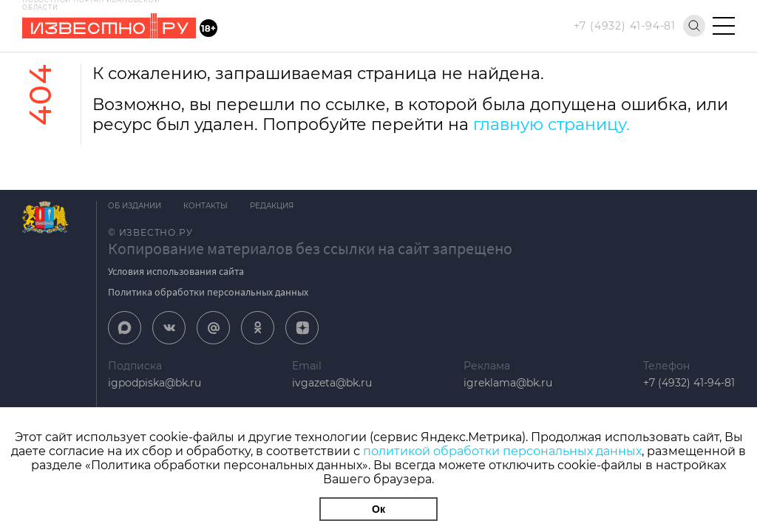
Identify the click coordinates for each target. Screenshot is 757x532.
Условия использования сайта (176, 271)
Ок (378, 509)
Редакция (272, 206)
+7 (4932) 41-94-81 (625, 26)
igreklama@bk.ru (508, 383)
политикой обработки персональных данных (502, 451)
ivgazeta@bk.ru (332, 383)
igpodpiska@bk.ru (155, 383)
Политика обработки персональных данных (208, 292)
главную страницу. (551, 125)
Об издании (135, 206)
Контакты (206, 206)
